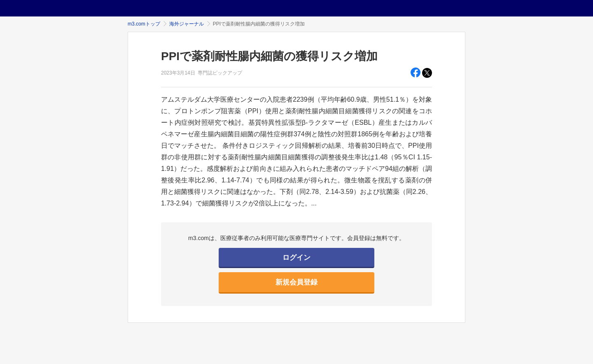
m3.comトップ (144, 24)
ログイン (296, 258)
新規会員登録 (296, 282)
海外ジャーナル (187, 24)
